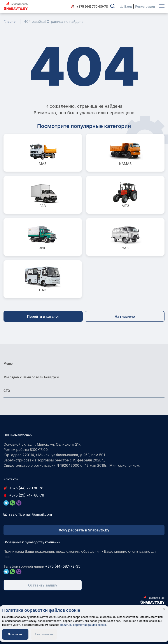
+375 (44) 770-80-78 (89, 6)
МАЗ (43, 153)
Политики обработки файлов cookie (83, 625)
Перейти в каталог (43, 316)
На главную (125, 316)
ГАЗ (43, 195)
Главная (10, 22)
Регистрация (145, 6)
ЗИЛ (43, 237)
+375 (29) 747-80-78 (24, 495)
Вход (126, 6)
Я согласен (15, 634)
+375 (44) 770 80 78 (23, 488)
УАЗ (125, 237)
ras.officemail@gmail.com (28, 514)
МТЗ (125, 195)
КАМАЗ (125, 153)
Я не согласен (44, 634)
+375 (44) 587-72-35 (63, 566)
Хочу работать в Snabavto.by (84, 530)
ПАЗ (43, 279)
